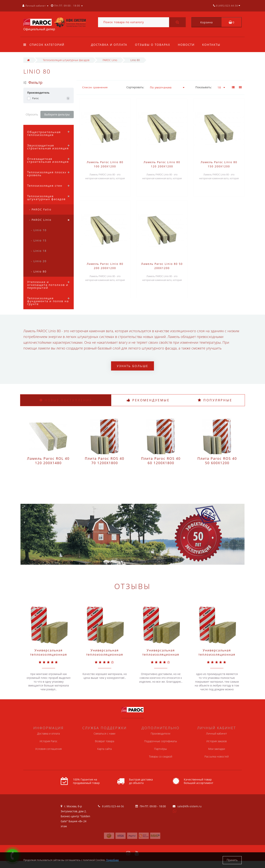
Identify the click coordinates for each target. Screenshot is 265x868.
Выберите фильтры (57, 114)
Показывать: (204, 87)
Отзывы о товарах (153, 45)
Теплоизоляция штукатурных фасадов (46, 198)
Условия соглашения (48, 749)
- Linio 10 (39, 230)
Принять (232, 860)
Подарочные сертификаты (161, 741)
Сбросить (32, 114)
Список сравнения (95, 87)
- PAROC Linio (40, 220)
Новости (187, 45)
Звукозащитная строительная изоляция (48, 147)
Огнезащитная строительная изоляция (48, 160)
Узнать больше (132, 366)
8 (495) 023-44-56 (113, 806)
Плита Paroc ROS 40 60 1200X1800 (161, 461)
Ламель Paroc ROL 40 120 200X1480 (48, 461)
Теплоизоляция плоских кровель (48, 174)
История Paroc (49, 741)
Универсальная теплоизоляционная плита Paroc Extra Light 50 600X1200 (105, 657)
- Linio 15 (39, 240)
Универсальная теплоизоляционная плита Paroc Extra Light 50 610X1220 (49, 657)
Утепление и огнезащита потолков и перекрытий (48, 285)
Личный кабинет (216, 733)
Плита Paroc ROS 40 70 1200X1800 (105, 461)
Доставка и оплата (109, 45)
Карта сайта (104, 749)
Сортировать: (135, 87)
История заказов (217, 741)
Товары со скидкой (161, 756)
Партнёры (160, 749)
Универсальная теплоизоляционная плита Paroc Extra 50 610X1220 (217, 657)
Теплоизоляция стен (45, 186)
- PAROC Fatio (40, 209)
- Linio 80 (39, 271)
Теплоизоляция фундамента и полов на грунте (48, 301)
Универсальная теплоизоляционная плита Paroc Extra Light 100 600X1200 (161, 657)
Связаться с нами (104, 733)
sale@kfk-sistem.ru (189, 806)
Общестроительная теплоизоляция (44, 133)
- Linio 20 (39, 261)
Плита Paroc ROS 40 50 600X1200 (217, 461)
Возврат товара (105, 741)
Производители (160, 733)
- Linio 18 (39, 251)
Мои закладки (217, 749)
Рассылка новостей (217, 756)
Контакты (213, 45)
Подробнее (112, 860)
